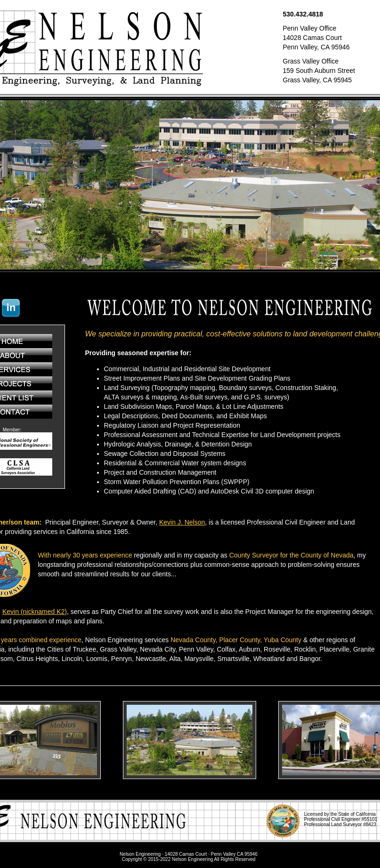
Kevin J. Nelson (182, 522)
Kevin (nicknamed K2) (35, 612)
